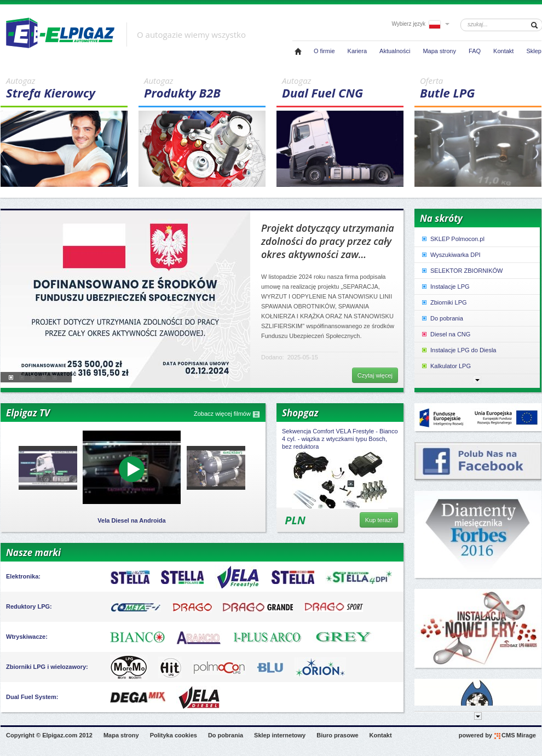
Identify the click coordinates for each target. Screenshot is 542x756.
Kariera (357, 51)
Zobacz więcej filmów (227, 414)
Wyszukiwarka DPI (451, 255)
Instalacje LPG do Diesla (458, 350)
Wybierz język (420, 24)
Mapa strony (439, 51)
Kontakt (503, 51)
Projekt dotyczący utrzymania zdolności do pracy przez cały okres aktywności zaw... (328, 241)
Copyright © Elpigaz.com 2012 (49, 735)
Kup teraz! (379, 520)
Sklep (534, 51)
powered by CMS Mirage (497, 736)
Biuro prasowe (337, 735)
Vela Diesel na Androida (131, 520)
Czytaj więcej (375, 375)
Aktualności (395, 51)
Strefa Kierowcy (67, 88)
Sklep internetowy (280, 735)
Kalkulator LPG (446, 366)
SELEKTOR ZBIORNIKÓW (462, 271)
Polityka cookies (174, 735)
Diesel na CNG (445, 334)
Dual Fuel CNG (343, 88)
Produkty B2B (205, 88)
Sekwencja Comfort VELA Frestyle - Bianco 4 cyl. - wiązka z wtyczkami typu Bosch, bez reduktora (340, 439)
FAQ (475, 51)
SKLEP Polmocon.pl (452, 239)
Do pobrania (442, 318)
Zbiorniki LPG (444, 302)
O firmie (324, 51)
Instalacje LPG (445, 287)
